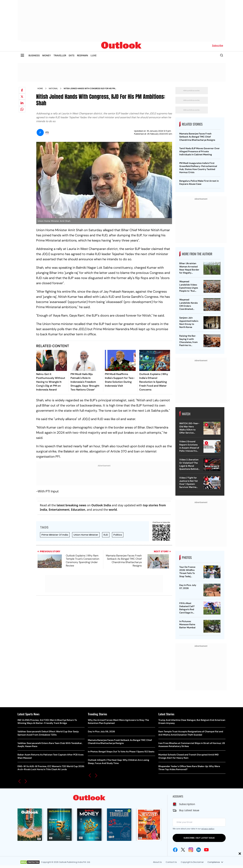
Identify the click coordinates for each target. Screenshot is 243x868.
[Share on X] (22, 97)
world (113, 510)
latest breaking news (72, 505)
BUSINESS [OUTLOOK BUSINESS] (34, 55)
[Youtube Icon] (206, 850)
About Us (157, 862)
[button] (19, 781)
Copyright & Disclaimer (192, 862)
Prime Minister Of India (55, 535)
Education (78, 510)
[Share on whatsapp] (22, 109)
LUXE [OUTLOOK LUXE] (94, 55)
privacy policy (208, 829)
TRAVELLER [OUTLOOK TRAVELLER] (60, 55)
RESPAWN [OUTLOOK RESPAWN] (83, 55)
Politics (118, 535)
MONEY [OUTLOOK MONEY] (47, 55)
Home (40, 88)
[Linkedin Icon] (199, 850)
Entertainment (59, 510)
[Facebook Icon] (175, 850)
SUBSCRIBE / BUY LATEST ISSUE (199, 838)
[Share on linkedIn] (22, 103)
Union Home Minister (86, 535)
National (53, 88)
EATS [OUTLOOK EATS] (72, 55)
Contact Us (171, 862)
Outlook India (101, 505)
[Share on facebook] (22, 90)
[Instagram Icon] (191, 850)
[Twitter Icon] (183, 850)
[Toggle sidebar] (22, 55)
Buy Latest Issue (189, 810)
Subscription (187, 804)
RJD (106, 535)
